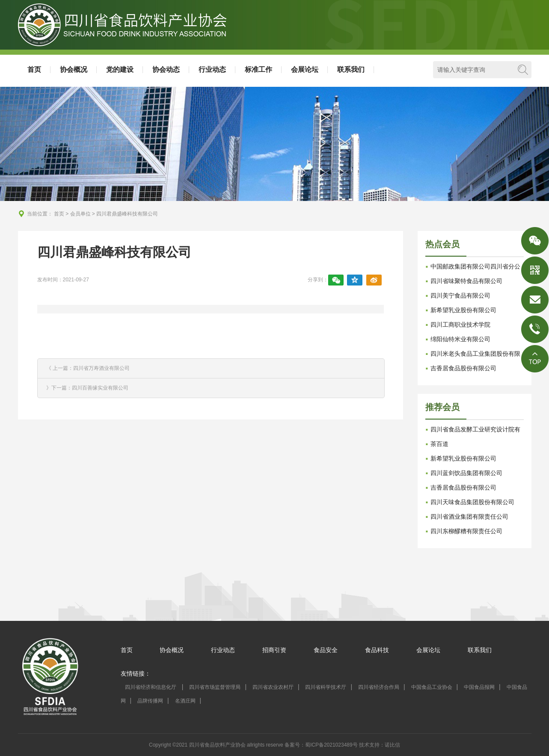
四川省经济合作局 (379, 687)
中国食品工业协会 (432, 687)
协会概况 (74, 69)
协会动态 (166, 69)
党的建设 (120, 69)
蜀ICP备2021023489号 (331, 745)
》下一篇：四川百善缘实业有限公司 (87, 388)
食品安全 (326, 650)
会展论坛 (305, 69)
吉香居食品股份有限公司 (463, 368)
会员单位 (80, 214)
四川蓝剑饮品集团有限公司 (466, 473)
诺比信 (392, 745)
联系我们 (351, 69)
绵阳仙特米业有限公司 (460, 339)
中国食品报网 (479, 687)
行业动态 (212, 69)
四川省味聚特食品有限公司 (466, 281)
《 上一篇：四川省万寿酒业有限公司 (88, 368)
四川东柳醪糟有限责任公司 (466, 531)
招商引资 (274, 650)
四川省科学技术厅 (326, 687)
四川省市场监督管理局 (215, 687)
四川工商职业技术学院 (460, 325)
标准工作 (258, 69)
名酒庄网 (185, 701)
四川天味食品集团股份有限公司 (472, 502)
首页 (34, 69)
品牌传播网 (150, 701)
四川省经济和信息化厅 (151, 687)
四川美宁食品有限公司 (460, 295)
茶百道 (439, 444)
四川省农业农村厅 (273, 687)
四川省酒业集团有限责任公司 (469, 517)
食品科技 (377, 650)
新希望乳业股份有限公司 (463, 310)
